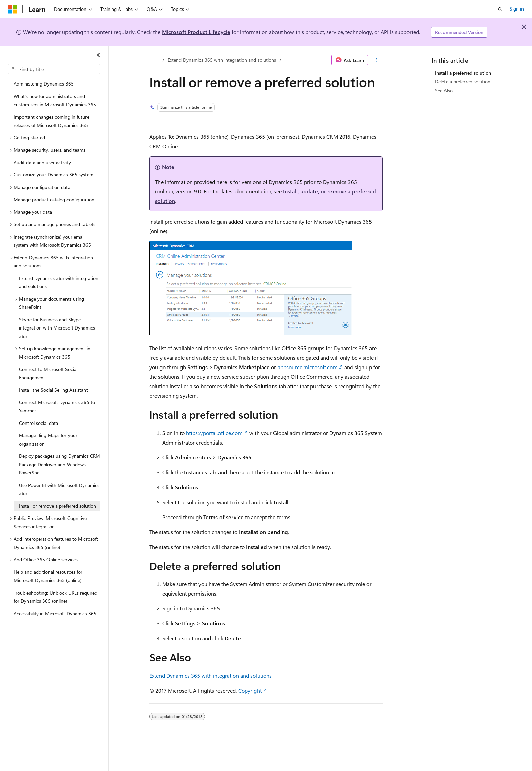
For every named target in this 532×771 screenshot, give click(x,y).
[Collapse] (98, 55)
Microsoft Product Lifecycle (196, 32)
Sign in (517, 9)
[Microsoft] (13, 9)
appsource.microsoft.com (308, 367)
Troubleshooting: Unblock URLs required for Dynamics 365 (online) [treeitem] (55, 597)
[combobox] (54, 69)
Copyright (250, 690)
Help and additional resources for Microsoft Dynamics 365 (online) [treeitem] (48, 576)
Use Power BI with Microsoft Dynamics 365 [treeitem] (59, 489)
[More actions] (377, 60)
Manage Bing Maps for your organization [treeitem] (48, 439)
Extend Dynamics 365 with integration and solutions (222, 60)
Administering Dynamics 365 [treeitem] (44, 84)
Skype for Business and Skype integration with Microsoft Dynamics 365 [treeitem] (57, 328)
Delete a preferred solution (463, 82)
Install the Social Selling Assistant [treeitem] (53, 390)
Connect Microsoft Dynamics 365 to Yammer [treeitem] (57, 407)
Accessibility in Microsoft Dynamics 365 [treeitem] (55, 613)
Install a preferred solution (463, 73)
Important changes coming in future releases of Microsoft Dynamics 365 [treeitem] (51, 121)
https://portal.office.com (214, 433)
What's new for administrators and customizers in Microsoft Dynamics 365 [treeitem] (55, 100)
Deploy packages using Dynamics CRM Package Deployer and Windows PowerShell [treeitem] (60, 464)
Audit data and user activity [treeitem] (42, 162)
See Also (444, 90)
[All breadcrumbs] (155, 60)
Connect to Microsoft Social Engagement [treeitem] (48, 373)
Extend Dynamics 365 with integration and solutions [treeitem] (59, 282)
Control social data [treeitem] (39, 423)
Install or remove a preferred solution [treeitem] (58, 506)
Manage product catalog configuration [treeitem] (54, 199)
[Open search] (500, 9)
